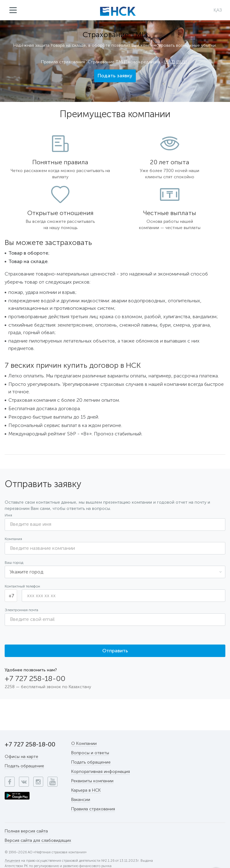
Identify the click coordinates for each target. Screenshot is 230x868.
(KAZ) (170, 62)
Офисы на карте (21, 757)
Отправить (115, 651)
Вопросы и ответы (90, 753)
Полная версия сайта (26, 831)
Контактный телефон (22, 586)
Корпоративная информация (101, 772)
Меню (13, 10)
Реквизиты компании (92, 781)
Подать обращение (24, 766)
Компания (13, 539)
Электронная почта (21, 610)
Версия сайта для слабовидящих (38, 840)
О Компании (84, 743)
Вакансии (81, 800)
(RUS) (182, 62)
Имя (8, 515)
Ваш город (14, 563)
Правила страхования (93, 809)
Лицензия (12, 861)
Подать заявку (115, 76)
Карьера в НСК (86, 790)
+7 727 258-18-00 (35, 679)
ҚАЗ (218, 10)
